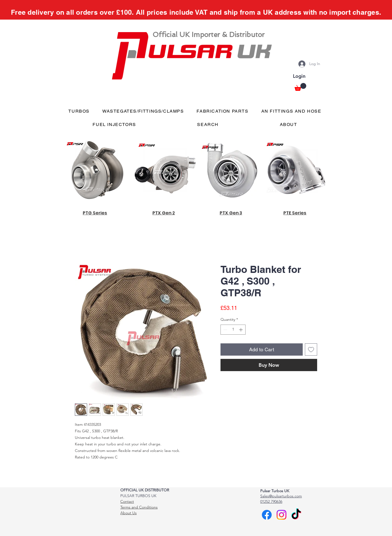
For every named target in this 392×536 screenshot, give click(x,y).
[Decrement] (225, 330)
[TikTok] (296, 515)
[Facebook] (267, 515)
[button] (300, 87)
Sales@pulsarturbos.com (281, 496)
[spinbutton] (233, 330)
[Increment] (241, 330)
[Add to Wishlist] (311, 349)
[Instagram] (281, 515)
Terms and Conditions (139, 507)
